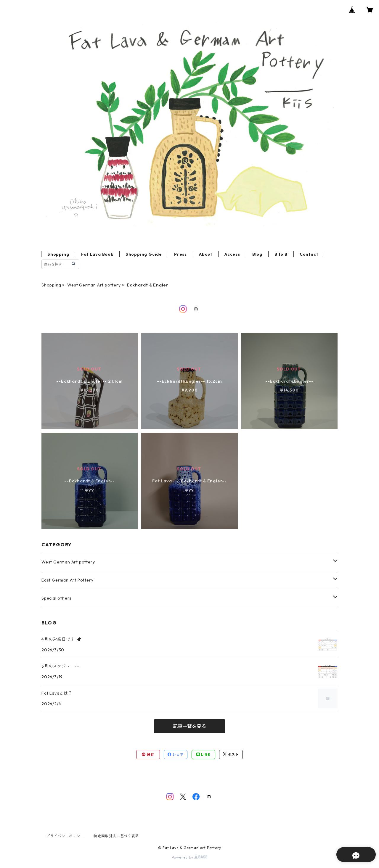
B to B (281, 254)
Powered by (190, 857)
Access (232, 254)
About (206, 254)
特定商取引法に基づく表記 (116, 836)
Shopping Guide (144, 254)
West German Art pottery (94, 285)
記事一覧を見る (189, 726)
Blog (257, 254)
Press (180, 254)
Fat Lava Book (97, 254)
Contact (309, 254)
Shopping (58, 254)
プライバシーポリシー (65, 836)
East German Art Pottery (67, 580)
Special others (57, 598)
